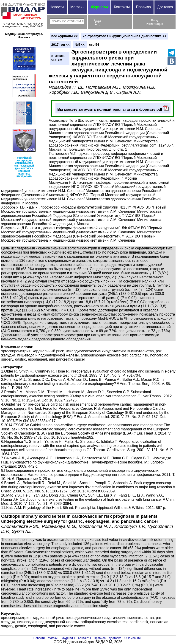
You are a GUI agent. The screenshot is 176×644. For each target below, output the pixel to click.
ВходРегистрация (154, 22)
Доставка (165, 7)
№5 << (80, 45)
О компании (133, 638)
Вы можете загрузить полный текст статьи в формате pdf (113, 108)
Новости (57, 7)
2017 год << (60, 45)
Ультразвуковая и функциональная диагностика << (124, 36)
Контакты (122, 7)
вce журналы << (65, 36)
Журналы (99, 7)
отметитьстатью (58, 58)
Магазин (77, 7)
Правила (143, 7)
